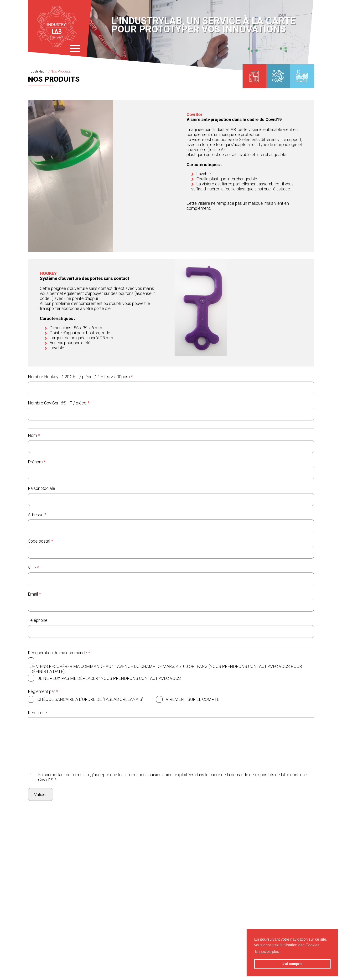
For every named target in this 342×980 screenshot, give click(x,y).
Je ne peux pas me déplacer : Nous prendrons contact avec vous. (109, 678)
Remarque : (38, 713)
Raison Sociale (41, 488)
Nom (34, 435)
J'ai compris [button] (292, 964)
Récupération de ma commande (59, 653)
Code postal (40, 541)
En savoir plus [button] (267, 951)
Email (34, 594)
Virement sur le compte (193, 699)
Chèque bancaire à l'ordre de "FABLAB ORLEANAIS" (90, 699)
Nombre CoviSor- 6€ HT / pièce (59, 403)
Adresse (37, 515)
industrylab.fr (38, 71)
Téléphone (38, 620)
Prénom (37, 462)
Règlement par (43, 691)
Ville (33, 568)
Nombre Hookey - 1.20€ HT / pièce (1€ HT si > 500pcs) (80, 377)
